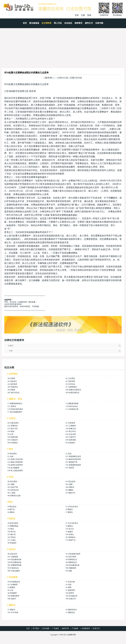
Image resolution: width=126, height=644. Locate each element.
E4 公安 (11, 434)
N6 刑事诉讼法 (71, 562)
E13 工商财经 (71, 426)
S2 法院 (69, 585)
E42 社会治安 (71, 434)
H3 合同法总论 (13, 490)
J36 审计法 (12, 532)
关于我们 (36, 628)
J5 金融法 (69, 532)
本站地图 (46, 628)
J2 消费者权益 (13, 526)
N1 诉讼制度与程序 (73, 554)
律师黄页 (79, 23)
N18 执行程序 (71, 557)
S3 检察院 (11, 587)
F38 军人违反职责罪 (15, 471)
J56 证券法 (70, 534)
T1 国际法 (11, 610)
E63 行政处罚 (13, 440)
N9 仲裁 (69, 571)
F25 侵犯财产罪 (72, 462)
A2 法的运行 (12, 381)
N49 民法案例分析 (15, 562)
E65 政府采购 (71, 440)
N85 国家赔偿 (71, 568)
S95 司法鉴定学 (72, 596)
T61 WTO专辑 (13, 612)
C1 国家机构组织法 (15, 404)
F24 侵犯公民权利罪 (15, 462)
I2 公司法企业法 (72, 507)
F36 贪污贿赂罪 (13, 468)
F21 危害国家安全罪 (73, 456)
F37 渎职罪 (70, 468)
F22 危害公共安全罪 (15, 459)
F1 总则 (69, 454)
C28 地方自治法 (72, 406)
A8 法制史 (11, 390)
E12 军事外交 (13, 426)
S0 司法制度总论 (14, 582)
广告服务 (55, 628)
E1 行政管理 (70, 423)
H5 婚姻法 (70, 490)
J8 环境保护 (12, 543)
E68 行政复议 (13, 443)
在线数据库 (86, 628)
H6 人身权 (12, 493)
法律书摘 (99, 23)
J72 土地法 (12, 540)
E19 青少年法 (71, 431)
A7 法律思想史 (71, 387)
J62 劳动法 (12, 537)
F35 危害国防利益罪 (73, 465)
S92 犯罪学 (70, 593)
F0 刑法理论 (12, 454)
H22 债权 (69, 484)
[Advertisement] (63, 47)
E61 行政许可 (71, 437)
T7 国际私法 (70, 612)
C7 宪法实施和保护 (15, 412)
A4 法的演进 (12, 384)
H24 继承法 (70, 487)
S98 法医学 (12, 599)
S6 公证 (10, 590)
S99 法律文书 (71, 599)
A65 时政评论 (13, 387)
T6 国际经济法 (71, 610)
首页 (25, 23)
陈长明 (49, 78)
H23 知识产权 (13, 487)
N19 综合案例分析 (15, 560)
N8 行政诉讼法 (13, 568)
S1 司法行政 (70, 582)
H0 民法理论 (12, 482)
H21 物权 (11, 484)
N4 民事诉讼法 (71, 560)
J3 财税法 (69, 526)
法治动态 (68, 23)
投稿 (89, 15)
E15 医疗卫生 (13, 429)
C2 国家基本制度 (72, 404)
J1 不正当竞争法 (72, 523)
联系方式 (96, 628)
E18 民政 (11, 431)
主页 (28, 628)
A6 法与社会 (70, 384)
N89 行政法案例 (14, 571)
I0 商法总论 (12, 507)
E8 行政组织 (70, 443)
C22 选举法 (12, 406)
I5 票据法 (69, 509)
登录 (77, 15)
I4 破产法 (11, 509)
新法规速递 (34, 23)
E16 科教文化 (71, 429)
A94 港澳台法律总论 (73, 390)
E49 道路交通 (13, 437)
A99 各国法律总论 (72, 393)
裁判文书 (89, 23)
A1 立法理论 (70, 378)
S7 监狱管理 (70, 590)
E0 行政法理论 (13, 423)
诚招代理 (65, 628)
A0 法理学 (11, 378)
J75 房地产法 (71, 540)
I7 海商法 (69, 512)
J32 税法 (11, 529)
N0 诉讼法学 (12, 554)
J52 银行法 (12, 534)
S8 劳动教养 (12, 593)
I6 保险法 (11, 512)
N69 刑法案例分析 (73, 565)
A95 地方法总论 (14, 393)
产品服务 (75, 628)
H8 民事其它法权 (14, 496)
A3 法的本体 (70, 381)
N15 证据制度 (13, 557)
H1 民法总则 (70, 482)
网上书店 (58, 23)
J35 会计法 (70, 529)
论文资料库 (47, 23)
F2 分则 (10, 456)
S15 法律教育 (13, 585)
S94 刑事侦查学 (13, 596)
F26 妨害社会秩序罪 (15, 465)
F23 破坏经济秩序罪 (73, 459)
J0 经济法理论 (13, 523)
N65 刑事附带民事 (15, 565)
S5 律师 (69, 587)
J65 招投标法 (71, 537)
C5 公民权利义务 (72, 409)
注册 (83, 15)
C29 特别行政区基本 (15, 409)
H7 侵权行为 (70, 493)
